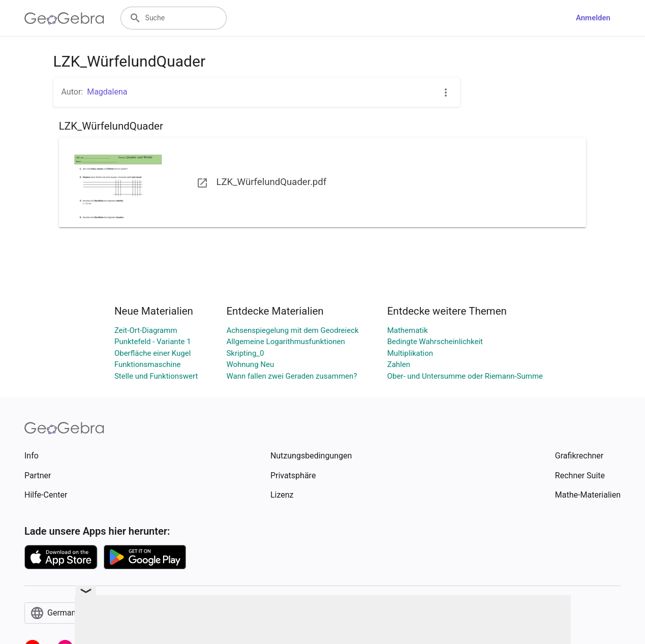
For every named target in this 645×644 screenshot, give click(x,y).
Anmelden (593, 18)
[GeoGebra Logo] (64, 18)
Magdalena (107, 92)
